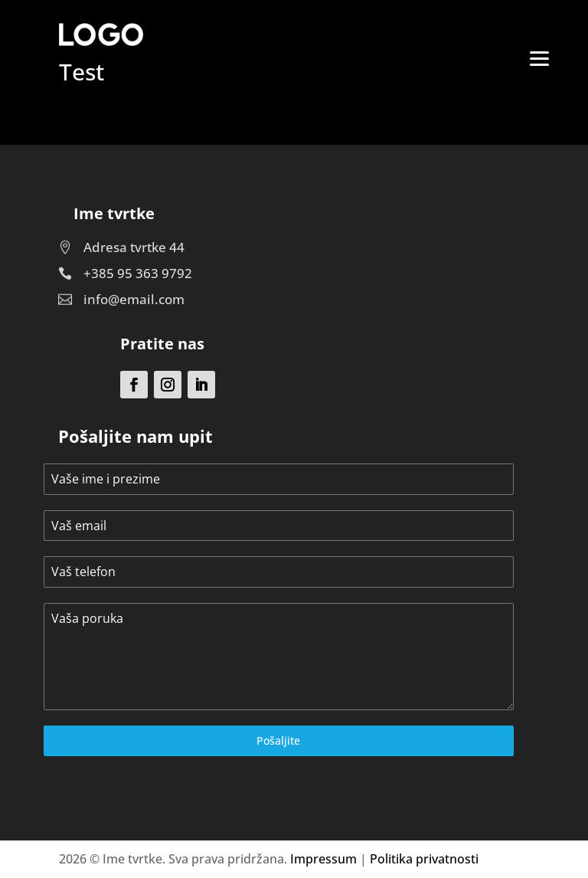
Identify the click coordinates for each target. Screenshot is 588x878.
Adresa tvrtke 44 (134, 247)
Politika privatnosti (424, 859)
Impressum (323, 859)
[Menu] (540, 57)
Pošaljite (278, 740)
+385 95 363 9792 (138, 273)
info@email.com (134, 299)
